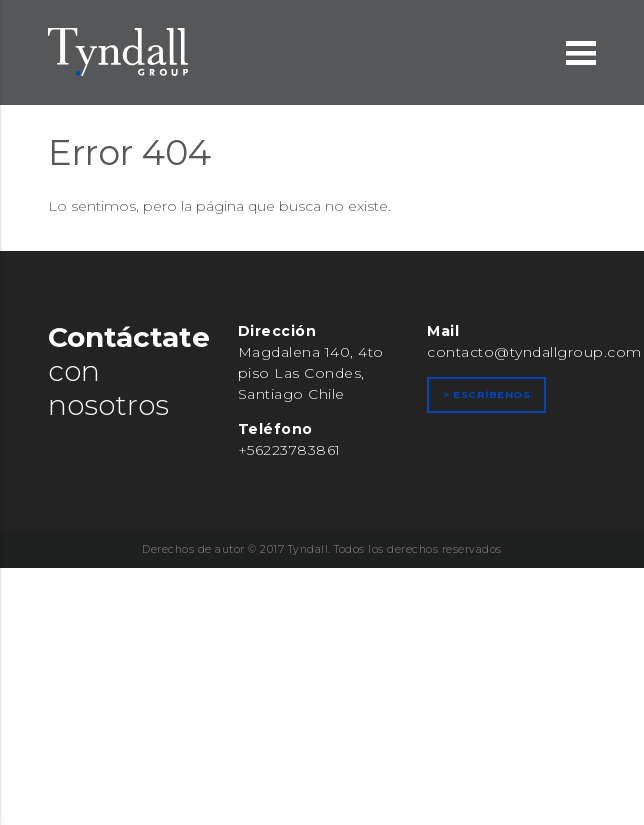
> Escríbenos (486, 394)
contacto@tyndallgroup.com (534, 352)
